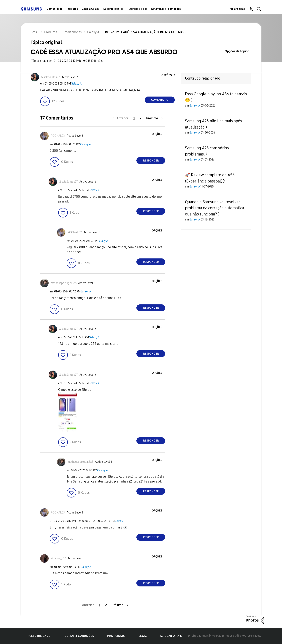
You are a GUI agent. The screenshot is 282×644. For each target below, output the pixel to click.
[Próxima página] (154, 118)
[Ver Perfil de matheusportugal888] (64, 283)
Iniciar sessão (237, 9)
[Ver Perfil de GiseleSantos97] (50, 77)
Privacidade (116, 636)
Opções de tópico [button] (237, 51)
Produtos (72, 9)
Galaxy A (76, 84)
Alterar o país (171, 636)
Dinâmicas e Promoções (166, 9)
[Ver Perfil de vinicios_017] (58, 558)
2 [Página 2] (141, 118)
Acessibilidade (39, 636)
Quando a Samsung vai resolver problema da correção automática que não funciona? (214, 208)
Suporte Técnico (113, 9)
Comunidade (55, 9)
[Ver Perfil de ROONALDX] (58, 136)
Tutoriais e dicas (137, 9)
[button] (168, 75)
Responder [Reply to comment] (151, 161)
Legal (143, 636)
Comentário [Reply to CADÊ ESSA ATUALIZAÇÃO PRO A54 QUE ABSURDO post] (160, 100)
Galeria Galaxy (91, 9)
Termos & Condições (79, 636)
